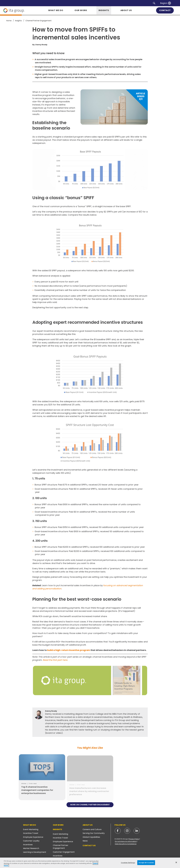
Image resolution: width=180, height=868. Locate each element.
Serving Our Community (94, 833)
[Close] (176, 862)
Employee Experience (33, 837)
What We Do (29, 825)
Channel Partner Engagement (61, 847)
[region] (90, 863)
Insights (57, 829)
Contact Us (89, 846)
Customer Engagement (64, 852)
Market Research (31, 848)
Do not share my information (126, 841)
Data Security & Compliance (126, 844)
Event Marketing (31, 829)
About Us (88, 825)
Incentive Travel (31, 833)
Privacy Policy (134, 839)
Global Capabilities (91, 837)
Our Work (58, 825)
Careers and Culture (92, 829)
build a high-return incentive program (69, 650)
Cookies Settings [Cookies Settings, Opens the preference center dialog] (128, 863)
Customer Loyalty (31, 841)
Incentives (28, 845)
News (85, 841)
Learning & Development (35, 852)
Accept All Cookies (146, 863)
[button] (154, 3)
